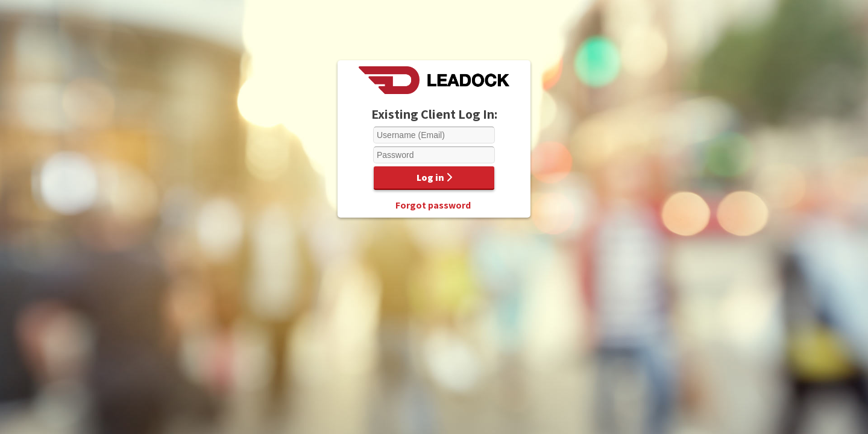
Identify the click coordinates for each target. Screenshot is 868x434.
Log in (434, 178)
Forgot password (433, 205)
